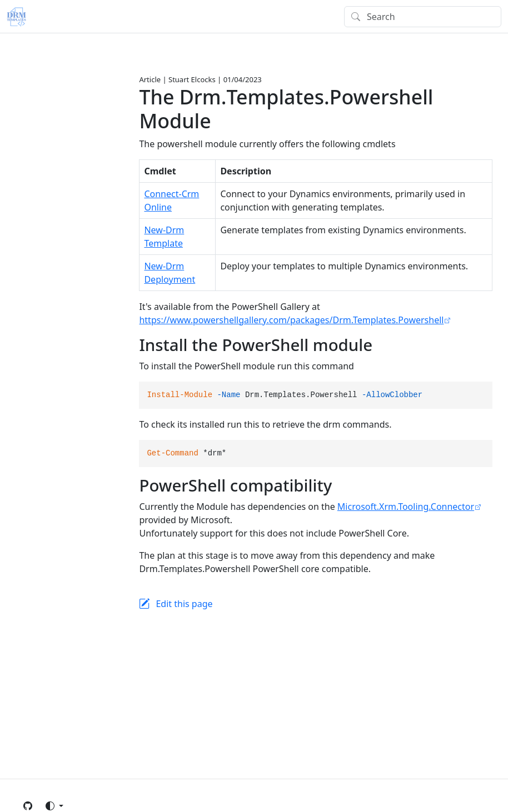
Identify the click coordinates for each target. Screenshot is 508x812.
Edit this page (184, 604)
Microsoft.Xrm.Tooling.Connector (406, 507)
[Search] (423, 17)
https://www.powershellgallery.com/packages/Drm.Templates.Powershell (291, 320)
